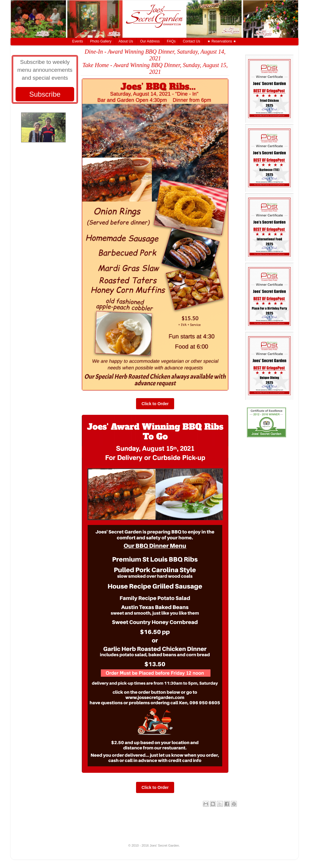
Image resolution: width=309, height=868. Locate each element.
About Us (126, 41)
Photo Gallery (101, 41)
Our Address (150, 41)
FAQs (171, 41)
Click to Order (155, 404)
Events (78, 41)
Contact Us (191, 41)
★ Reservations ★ (222, 41)
